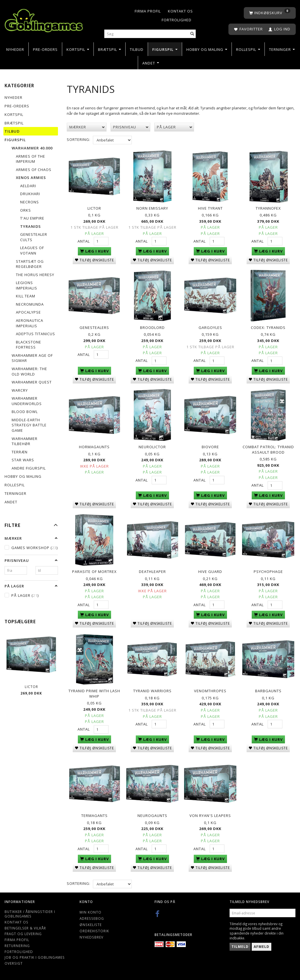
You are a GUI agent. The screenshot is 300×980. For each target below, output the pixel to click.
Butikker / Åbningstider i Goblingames (30, 912)
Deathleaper (152, 571)
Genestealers (94, 327)
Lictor (31, 687)
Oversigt (14, 962)
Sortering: (79, 139)
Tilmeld (240, 945)
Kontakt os (180, 11)
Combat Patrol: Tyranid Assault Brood (268, 449)
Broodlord (152, 327)
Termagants (94, 814)
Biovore (210, 446)
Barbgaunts (268, 690)
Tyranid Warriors (152, 690)
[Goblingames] (44, 19)
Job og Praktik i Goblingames (35, 956)
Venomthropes (210, 690)
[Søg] (192, 34)
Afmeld (262, 945)
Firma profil (148, 11)
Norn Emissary (152, 208)
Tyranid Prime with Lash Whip (94, 692)
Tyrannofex (268, 208)
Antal (84, 241)
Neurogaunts (152, 814)
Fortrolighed (177, 20)
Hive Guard (210, 571)
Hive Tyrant (210, 208)
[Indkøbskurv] (270, 13)
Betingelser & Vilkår (25, 926)
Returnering (17, 944)
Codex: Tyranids (268, 327)
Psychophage (268, 571)
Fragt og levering (23, 932)
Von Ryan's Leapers (210, 814)
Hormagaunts (94, 446)
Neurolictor (152, 446)
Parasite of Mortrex (94, 571)
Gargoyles (210, 327)
